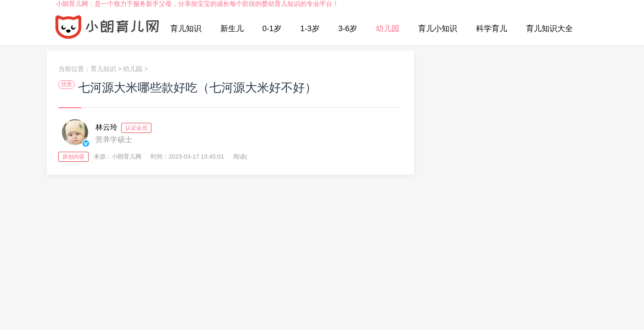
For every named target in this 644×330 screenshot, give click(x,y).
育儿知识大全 (549, 29)
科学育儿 (492, 29)
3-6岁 (348, 29)
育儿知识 (186, 29)
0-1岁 (272, 29)
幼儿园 (388, 29)
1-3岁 (310, 29)
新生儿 (232, 29)
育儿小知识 (438, 29)
